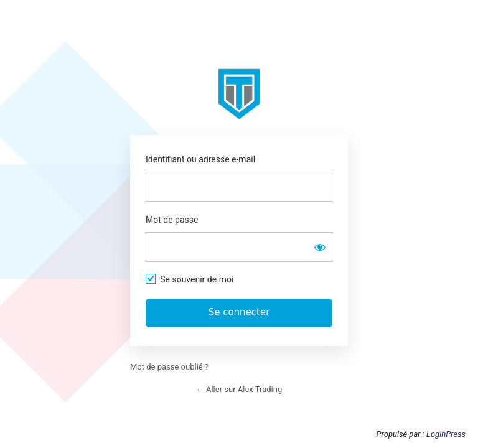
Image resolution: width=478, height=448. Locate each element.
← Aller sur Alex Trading (239, 389)
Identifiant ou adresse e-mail (200, 159)
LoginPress (446, 434)
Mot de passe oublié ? (169, 367)
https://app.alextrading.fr (239, 94)
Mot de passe (172, 220)
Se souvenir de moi (197, 279)
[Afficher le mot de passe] (320, 247)
